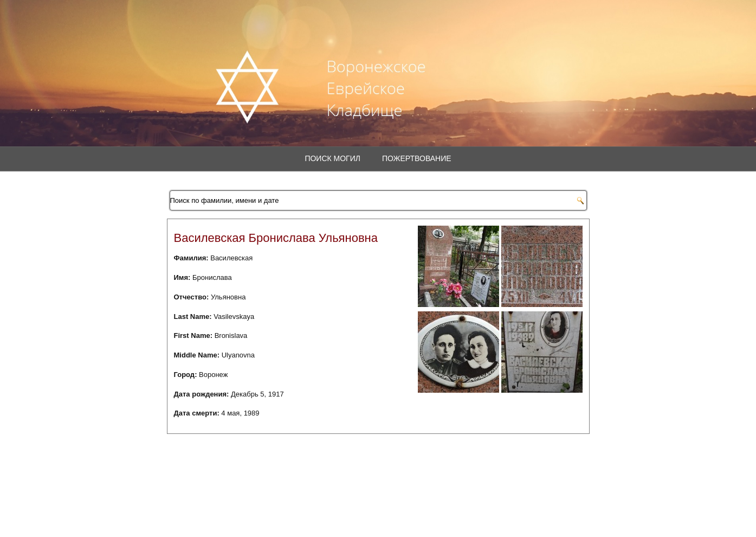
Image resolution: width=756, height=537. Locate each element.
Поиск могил (332, 158)
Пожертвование (417, 158)
